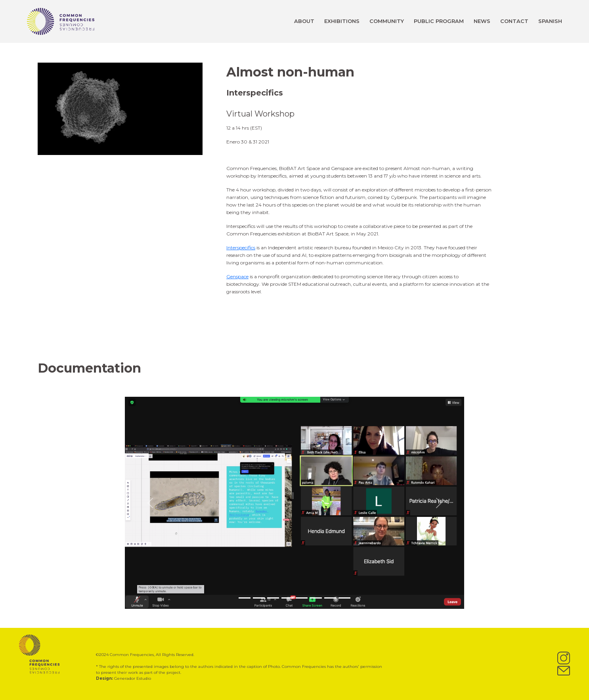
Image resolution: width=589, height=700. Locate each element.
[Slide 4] (287, 598)
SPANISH (550, 21)
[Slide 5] (302, 598)
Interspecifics (241, 248)
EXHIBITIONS (342, 21)
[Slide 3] (273, 598)
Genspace (237, 276)
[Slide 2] (259, 598)
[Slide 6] (316, 598)
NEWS (482, 21)
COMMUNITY (387, 21)
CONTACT (514, 21)
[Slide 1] (245, 598)
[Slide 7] (330, 598)
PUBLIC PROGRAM (439, 21)
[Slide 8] (344, 598)
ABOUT (304, 21)
